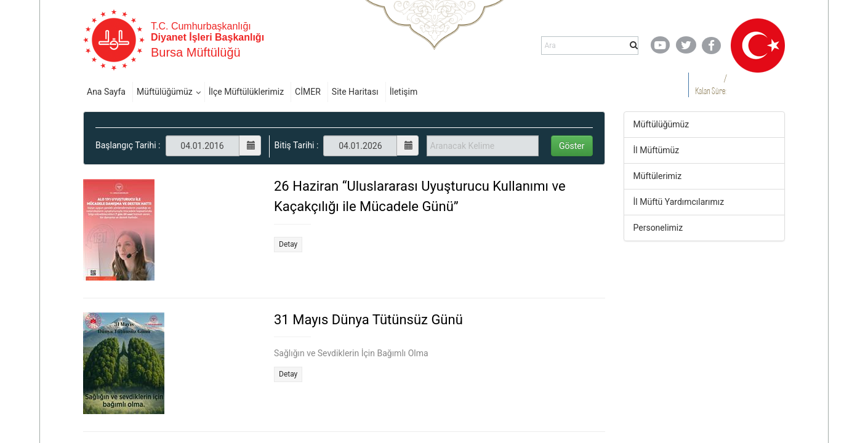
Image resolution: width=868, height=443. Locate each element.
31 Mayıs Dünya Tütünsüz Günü (368, 320)
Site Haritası (355, 92)
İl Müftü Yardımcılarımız (679, 202)
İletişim (404, 92)
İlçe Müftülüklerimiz (246, 92)
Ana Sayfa (106, 92)
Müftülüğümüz (165, 92)
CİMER (308, 92)
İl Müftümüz (657, 150)
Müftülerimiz (658, 176)
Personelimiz (658, 228)
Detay (288, 244)
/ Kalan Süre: (711, 85)
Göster (572, 146)
